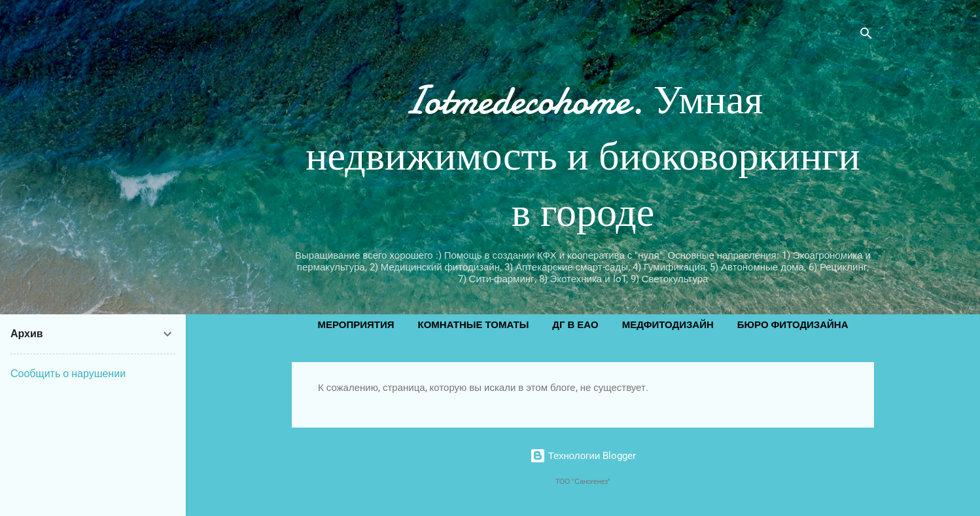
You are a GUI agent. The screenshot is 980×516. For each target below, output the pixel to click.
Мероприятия (356, 325)
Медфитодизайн (668, 325)
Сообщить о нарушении (68, 374)
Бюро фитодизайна (793, 325)
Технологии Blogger (583, 456)
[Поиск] (866, 36)
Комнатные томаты (474, 325)
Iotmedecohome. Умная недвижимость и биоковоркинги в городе (583, 157)
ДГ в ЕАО (575, 325)
